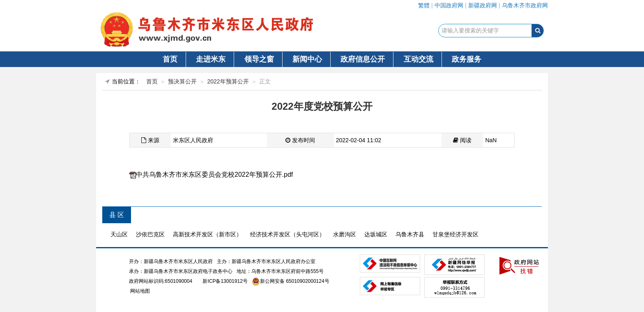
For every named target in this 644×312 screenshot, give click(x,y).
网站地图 (139, 291)
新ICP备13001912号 (225, 281)
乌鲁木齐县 (410, 234)
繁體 (424, 5)
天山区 (119, 234)
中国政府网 (449, 5)
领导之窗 (259, 59)
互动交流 (419, 59)
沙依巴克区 (150, 234)
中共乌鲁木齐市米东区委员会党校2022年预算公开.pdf (214, 174)
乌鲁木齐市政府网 (525, 5)
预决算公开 (182, 81)
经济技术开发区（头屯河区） (287, 234)
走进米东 (211, 59)
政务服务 (467, 59)
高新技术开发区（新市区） (207, 234)
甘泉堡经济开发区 (455, 234)
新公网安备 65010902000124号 (295, 281)
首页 (170, 59)
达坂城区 (376, 234)
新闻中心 (307, 59)
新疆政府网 (483, 5)
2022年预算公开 (228, 81)
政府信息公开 (363, 59)
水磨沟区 (345, 234)
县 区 (117, 215)
